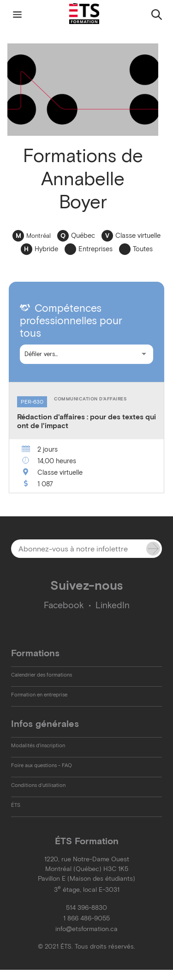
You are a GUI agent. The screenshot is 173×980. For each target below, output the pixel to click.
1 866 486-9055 (86, 918)
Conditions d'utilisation (38, 785)
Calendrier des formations (42, 675)
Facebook (64, 605)
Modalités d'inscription (38, 745)
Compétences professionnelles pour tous (71, 321)
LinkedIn (113, 605)
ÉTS (16, 805)
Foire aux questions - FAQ (42, 765)
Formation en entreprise (39, 695)
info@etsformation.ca (86, 929)
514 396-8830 (86, 908)
